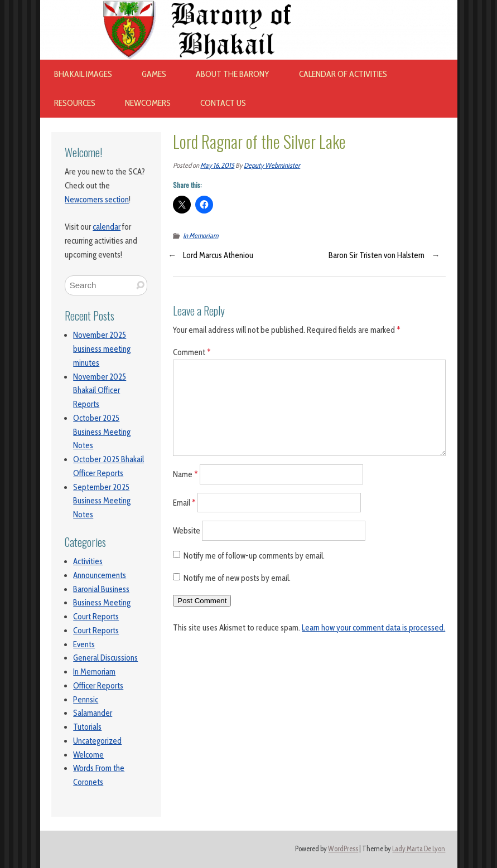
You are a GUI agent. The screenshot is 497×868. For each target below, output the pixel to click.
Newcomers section (97, 200)
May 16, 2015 (217, 165)
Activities (88, 561)
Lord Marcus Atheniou (218, 255)
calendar (107, 227)
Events (84, 644)
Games (154, 74)
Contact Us (223, 103)
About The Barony (233, 74)
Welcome (88, 755)
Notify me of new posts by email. (237, 578)
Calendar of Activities (343, 74)
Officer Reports (98, 686)
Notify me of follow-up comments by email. (254, 556)
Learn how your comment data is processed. (373, 628)
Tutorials (87, 727)
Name (185, 474)
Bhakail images (83, 74)
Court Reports (96, 617)
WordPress (343, 849)
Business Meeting (102, 603)
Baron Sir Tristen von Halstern (377, 255)
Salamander (93, 713)
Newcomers (148, 103)
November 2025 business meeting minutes (102, 349)
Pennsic (86, 700)
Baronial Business (101, 589)
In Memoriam (94, 672)
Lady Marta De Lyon (419, 849)
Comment (192, 352)
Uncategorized (97, 741)
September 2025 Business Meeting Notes (102, 501)
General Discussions (105, 658)
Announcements (100, 575)
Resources (75, 103)
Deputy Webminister (272, 165)
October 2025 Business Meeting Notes (102, 432)
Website (187, 531)
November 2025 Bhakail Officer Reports (100, 391)
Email (184, 502)
